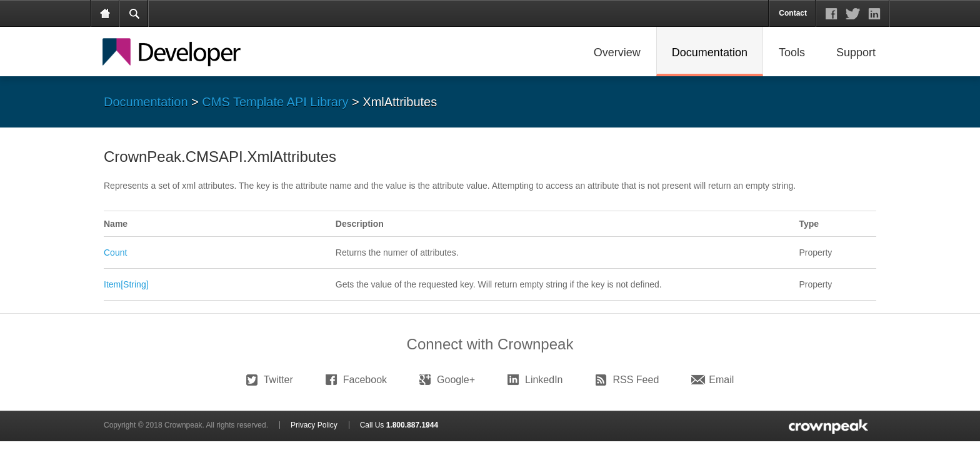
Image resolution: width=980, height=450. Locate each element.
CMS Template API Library (275, 102)
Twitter (278, 380)
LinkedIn (544, 380)
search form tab (134, 14)
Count (115, 252)
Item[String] (126, 284)
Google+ (456, 380)
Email (721, 380)
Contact (793, 13)
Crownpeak (184, 52)
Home (106, 14)
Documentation (146, 102)
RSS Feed (636, 380)
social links (853, 14)
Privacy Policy (314, 425)
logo (827, 426)
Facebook (365, 380)
